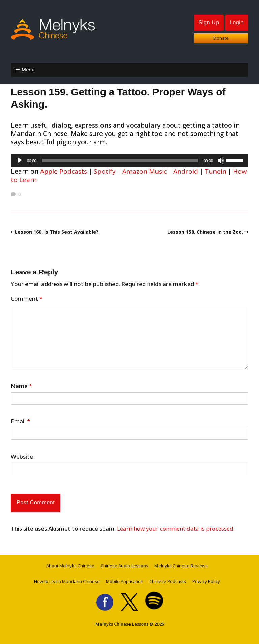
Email (20, 421)
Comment (27, 299)
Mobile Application (125, 581)
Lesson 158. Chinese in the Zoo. (205, 232)
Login (237, 22)
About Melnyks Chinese (70, 566)
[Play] (20, 160)
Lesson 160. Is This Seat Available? (57, 232)
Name (21, 386)
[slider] (120, 160)
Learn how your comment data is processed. (176, 529)
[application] (129, 160)
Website (22, 457)
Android (186, 171)
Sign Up (209, 22)
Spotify (105, 171)
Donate (221, 38)
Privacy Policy (206, 581)
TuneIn (215, 171)
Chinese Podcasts (168, 581)
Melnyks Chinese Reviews (181, 566)
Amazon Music (145, 171)
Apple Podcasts (64, 171)
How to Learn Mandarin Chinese (67, 581)
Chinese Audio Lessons (124, 566)
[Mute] (221, 160)
